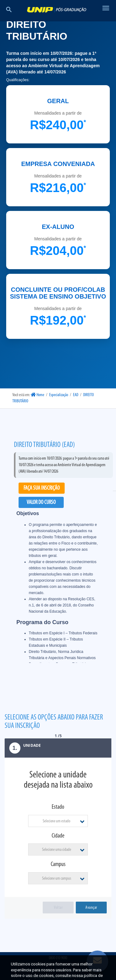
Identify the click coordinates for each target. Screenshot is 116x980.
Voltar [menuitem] (58, 908)
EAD (76, 395)
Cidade (58, 836)
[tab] (58, 748)
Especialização (59, 395)
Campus (58, 864)
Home (38, 395)
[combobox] (58, 821)
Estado (58, 807)
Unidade (23, 748)
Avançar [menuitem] (91, 908)
